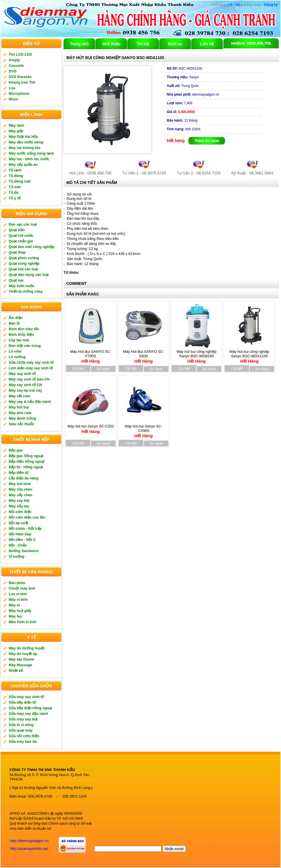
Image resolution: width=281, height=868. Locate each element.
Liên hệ (207, 44)
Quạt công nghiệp (24, 263)
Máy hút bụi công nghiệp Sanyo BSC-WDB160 (196, 354)
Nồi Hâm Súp (20, 534)
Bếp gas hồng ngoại (26, 456)
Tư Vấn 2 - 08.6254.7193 (199, 173)
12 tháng (182, 120)
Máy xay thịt (19, 501)
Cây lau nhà (19, 340)
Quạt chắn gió (21, 241)
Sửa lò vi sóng (21, 725)
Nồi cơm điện (20, 512)
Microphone (19, 94)
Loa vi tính (18, 594)
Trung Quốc (183, 86)
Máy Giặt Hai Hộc (24, 137)
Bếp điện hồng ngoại (27, 461)
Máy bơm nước (22, 286)
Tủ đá (14, 192)
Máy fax (15, 616)
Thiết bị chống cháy (26, 291)
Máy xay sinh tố (22, 374)
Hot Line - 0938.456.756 (90, 173)
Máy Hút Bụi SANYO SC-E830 (144, 354)
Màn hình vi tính (23, 622)
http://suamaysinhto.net (29, 849)
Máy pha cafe (20, 413)
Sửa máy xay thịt (23, 719)
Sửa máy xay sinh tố (26, 697)
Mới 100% (184, 129)
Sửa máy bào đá (23, 742)
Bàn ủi (14, 323)
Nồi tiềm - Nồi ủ (22, 540)
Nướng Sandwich (24, 551)
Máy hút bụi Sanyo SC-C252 (91, 427)
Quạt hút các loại (23, 269)
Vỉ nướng (17, 556)
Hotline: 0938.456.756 (251, 43)
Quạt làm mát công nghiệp (31, 247)
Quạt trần (17, 230)
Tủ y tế (15, 198)
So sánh (103, 369)
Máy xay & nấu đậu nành (30, 402)
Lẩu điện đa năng (24, 478)
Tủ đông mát (20, 181)
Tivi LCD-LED (20, 54)
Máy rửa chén (20, 489)
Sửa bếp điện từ (22, 702)
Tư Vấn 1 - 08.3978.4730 (144, 173)
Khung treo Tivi (22, 82)
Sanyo (183, 77)
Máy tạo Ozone (22, 659)
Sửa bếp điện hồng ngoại (30, 708)
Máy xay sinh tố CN (25, 385)
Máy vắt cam (19, 396)
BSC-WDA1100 (185, 68)
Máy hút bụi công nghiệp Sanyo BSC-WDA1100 (249, 354)
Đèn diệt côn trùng (25, 346)
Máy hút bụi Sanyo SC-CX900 (144, 429)
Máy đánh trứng (22, 418)
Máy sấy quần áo (23, 165)
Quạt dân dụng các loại (29, 275)
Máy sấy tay (19, 506)
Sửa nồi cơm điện (24, 736)
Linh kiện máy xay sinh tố (31, 368)
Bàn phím (17, 583)
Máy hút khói (20, 484)
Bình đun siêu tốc (24, 329)
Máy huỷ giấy (20, 611)
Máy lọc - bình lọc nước (29, 159)
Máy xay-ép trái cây (25, 390)
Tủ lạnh (15, 170)
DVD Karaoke (20, 77)
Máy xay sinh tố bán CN (29, 379)
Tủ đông (16, 176)
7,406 (180, 103)
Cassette (16, 66)
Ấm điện (16, 318)
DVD (12, 71)
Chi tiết (78, 369)
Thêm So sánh (207, 141)
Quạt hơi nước (21, 236)
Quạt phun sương (24, 258)
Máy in (14, 605)
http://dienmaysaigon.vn (29, 841)
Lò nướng (17, 357)
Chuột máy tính (22, 588)
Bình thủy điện (21, 334)
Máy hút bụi (19, 407)
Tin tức (143, 44)
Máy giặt (16, 131)
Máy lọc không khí (24, 148)
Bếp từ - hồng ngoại (26, 467)
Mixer (13, 99)
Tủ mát (15, 187)
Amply (14, 60)
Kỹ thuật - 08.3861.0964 (252, 173)
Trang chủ (79, 44)
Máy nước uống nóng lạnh (31, 153)
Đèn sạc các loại (23, 224)
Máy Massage (20, 665)
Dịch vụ (175, 44)
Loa (12, 88)
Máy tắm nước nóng (26, 142)
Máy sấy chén (20, 495)
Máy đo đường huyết (26, 648)
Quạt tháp (17, 252)
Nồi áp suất (18, 523)
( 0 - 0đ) (226, 5)
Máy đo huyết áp (23, 654)
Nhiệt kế (16, 670)
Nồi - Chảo (18, 545)
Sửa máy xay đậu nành (28, 714)
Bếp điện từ (19, 473)
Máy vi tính (18, 599)
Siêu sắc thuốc (22, 424)
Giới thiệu (111, 44)
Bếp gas (16, 450)
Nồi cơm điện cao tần (27, 517)
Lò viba (15, 351)
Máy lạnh (16, 125)
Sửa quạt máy (21, 730)
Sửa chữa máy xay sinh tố (31, 362)
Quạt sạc (16, 280)
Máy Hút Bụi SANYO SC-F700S (91, 354)
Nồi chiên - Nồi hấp (25, 528)
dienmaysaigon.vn (193, 94)
